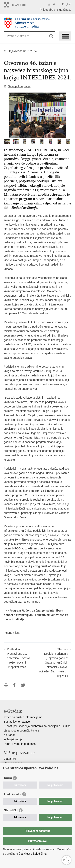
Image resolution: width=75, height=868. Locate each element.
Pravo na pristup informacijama (23, 717)
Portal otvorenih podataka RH (22, 744)
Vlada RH (10, 759)
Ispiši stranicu (6, 685)
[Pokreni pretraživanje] (51, 36)
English (67, 4)
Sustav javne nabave (17, 722)
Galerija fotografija (19, 86)
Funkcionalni (13, 794)
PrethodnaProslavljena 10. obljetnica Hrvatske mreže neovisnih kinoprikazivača (19, 658)
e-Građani (10, 735)
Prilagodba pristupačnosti (55, 10)
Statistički (11, 810)
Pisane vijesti (12, 633)
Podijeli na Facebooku (14, 685)
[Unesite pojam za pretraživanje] (21, 36)
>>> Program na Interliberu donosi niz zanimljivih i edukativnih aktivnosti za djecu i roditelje (36, 615)
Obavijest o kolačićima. (32, 854)
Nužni (8, 778)
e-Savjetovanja (13, 739)
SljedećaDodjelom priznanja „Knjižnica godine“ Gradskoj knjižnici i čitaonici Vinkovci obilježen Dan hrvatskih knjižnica (54, 663)
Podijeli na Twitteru (23, 685)
